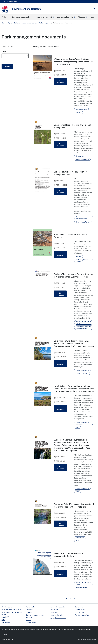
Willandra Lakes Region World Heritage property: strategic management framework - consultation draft (74, 62)
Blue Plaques (6, 623)
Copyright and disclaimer (58, 618)
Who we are (54, 609)
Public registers (31, 623)
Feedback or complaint (82, 615)
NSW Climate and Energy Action (12, 609)
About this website (58, 607)
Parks (4, 51)
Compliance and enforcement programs (35, 616)
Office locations (80, 609)
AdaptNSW (5, 617)
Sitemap (4, 635)
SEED (3, 620)
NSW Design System (89, 639)
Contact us (79, 607)
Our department (8, 607)
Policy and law (31, 607)
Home (3, 23)
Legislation (30, 609)
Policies (29, 620)
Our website (54, 612)
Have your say (79, 612)
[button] (5, 17)
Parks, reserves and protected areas (25, 23)
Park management (45, 23)
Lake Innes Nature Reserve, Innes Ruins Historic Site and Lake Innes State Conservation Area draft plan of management (74, 344)
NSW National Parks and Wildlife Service (12, 613)
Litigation (29, 612)
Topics (10, 23)
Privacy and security (57, 615)
